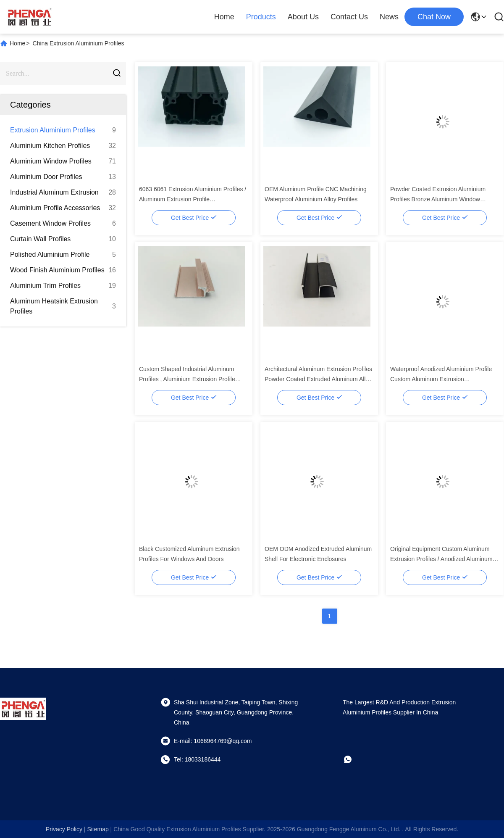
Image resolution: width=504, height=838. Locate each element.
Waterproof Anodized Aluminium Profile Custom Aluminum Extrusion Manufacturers (441, 379)
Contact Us (349, 17)
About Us (303, 17)
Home (224, 17)
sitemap (98, 829)
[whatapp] (354, 759)
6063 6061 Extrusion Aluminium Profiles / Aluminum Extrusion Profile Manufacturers (193, 199)
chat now (434, 17)
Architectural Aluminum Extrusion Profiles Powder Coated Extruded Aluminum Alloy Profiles (318, 379)
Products (261, 17)
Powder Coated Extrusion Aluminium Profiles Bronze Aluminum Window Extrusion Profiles (438, 199)
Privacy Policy (64, 829)
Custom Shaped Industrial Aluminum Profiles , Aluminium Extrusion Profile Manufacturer (187, 379)
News (389, 17)
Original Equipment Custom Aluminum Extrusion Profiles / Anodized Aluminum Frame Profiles (441, 559)
